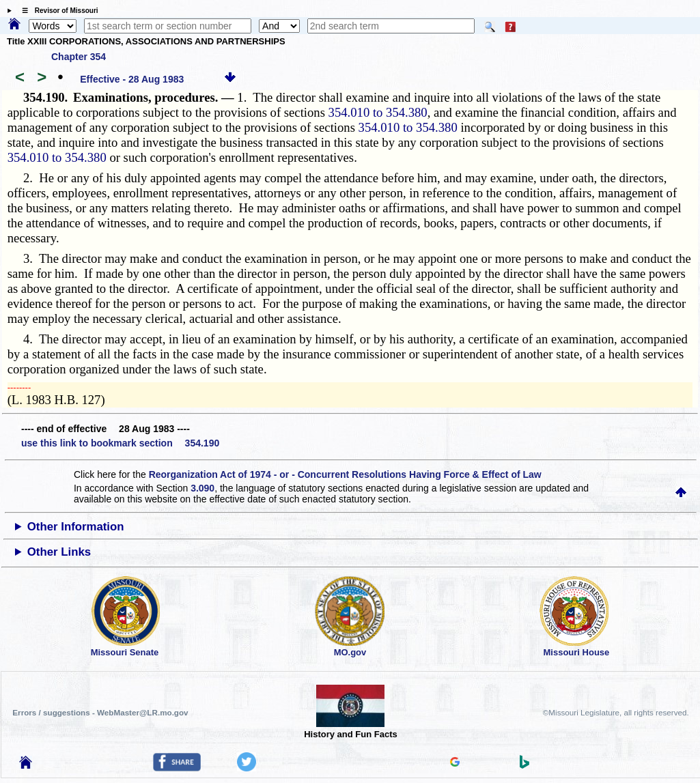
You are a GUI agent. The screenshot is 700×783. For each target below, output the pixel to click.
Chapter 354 (79, 57)
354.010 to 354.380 (378, 112)
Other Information (76, 527)
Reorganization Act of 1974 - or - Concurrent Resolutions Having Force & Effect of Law (345, 474)
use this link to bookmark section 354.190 (120, 443)
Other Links (59, 552)
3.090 (202, 488)
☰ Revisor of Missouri (57, 11)
